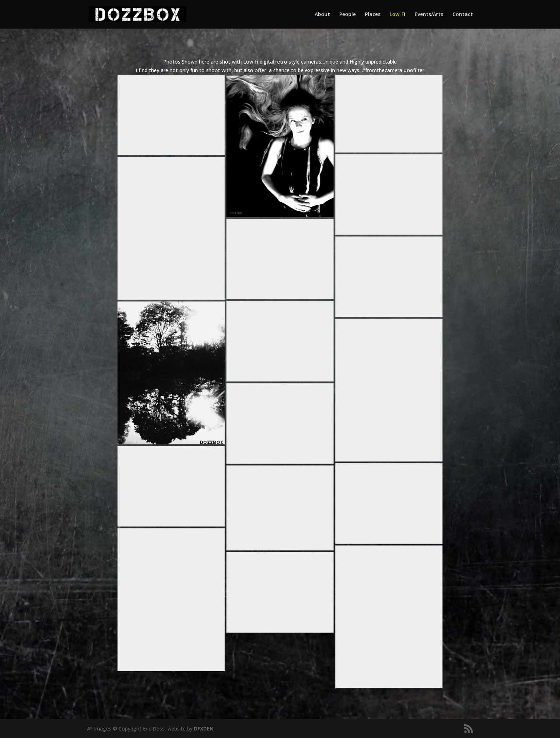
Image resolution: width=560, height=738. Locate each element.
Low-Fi (397, 15)
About (322, 15)
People (347, 15)
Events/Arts (429, 15)
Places (373, 15)
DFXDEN (204, 729)
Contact (463, 15)
